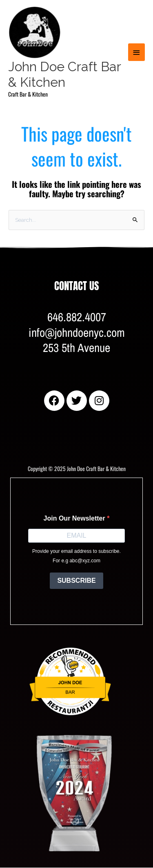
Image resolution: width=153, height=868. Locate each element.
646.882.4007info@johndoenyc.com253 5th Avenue (77, 332)
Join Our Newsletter (75, 518)
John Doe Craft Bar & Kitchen (64, 74)
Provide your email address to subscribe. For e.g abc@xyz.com (76, 556)
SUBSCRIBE (76, 581)
